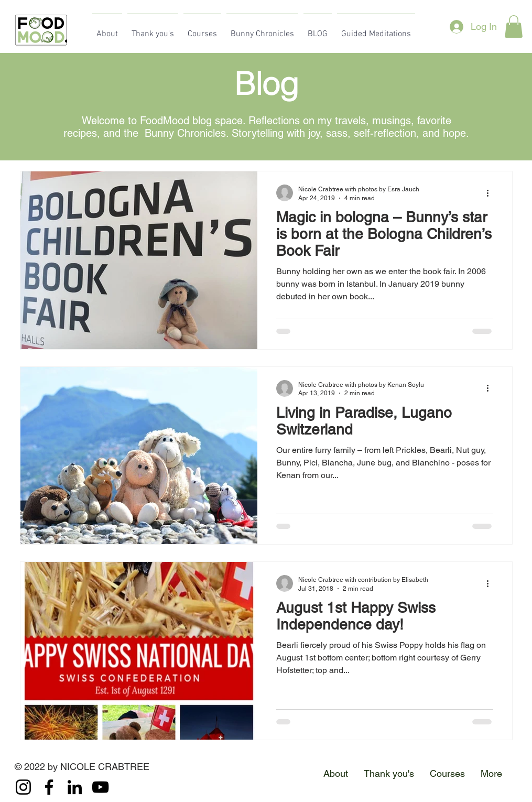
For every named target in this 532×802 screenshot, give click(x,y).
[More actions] (492, 193)
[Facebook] (49, 787)
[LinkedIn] (75, 787)
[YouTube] (100, 787)
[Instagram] (23, 787)
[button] (514, 26)
